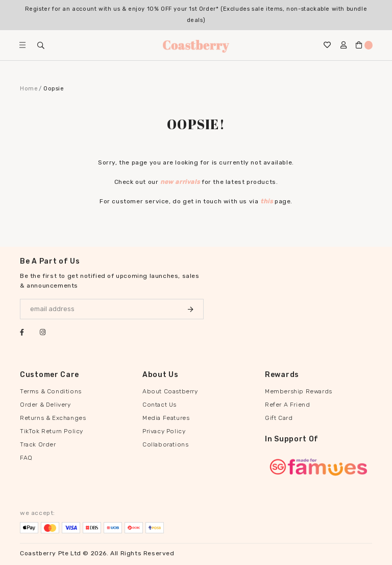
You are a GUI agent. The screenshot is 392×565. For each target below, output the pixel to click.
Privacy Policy (164, 431)
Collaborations (165, 444)
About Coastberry (170, 391)
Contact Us (160, 405)
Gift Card (279, 418)
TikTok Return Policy (52, 431)
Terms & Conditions (51, 391)
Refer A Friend (287, 405)
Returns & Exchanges (53, 418)
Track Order (38, 444)
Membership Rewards (299, 391)
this (266, 201)
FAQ (26, 458)
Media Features (166, 418)
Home (29, 89)
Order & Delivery (45, 405)
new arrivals (180, 182)
